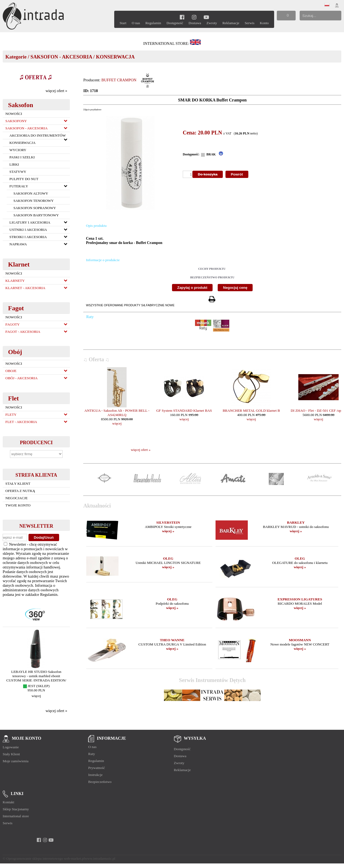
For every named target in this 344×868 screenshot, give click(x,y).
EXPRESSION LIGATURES (300, 599)
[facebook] (182, 17)
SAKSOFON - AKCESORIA (61, 57)
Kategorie (16, 57)
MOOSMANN (300, 640)
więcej (36, 696)
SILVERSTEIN (168, 522)
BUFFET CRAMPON (119, 80)
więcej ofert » (56, 91)
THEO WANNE (172, 640)
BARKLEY (296, 522)
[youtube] (206, 17)
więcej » (168, 531)
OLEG (168, 558)
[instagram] (194, 17)
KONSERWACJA (115, 57)
